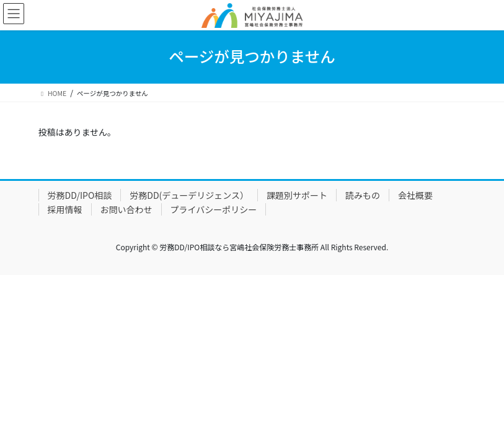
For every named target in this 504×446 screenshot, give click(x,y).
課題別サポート (297, 195)
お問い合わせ (126, 209)
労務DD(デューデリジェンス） (189, 195)
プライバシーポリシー (214, 209)
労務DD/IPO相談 (80, 195)
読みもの (363, 195)
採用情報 (65, 209)
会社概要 (415, 195)
